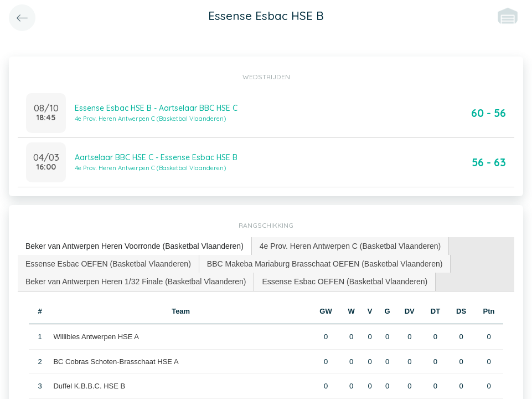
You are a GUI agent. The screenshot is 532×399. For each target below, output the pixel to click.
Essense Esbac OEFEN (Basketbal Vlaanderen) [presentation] (108, 264)
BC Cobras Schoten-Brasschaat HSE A (116, 362)
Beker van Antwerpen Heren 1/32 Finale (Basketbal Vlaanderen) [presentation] (136, 282)
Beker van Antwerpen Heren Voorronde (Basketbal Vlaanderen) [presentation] (135, 246)
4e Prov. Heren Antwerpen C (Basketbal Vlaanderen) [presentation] (350, 246)
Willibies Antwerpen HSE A (96, 337)
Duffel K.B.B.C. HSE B (89, 386)
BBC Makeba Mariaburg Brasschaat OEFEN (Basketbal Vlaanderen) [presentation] (325, 264)
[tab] (135, 246)
